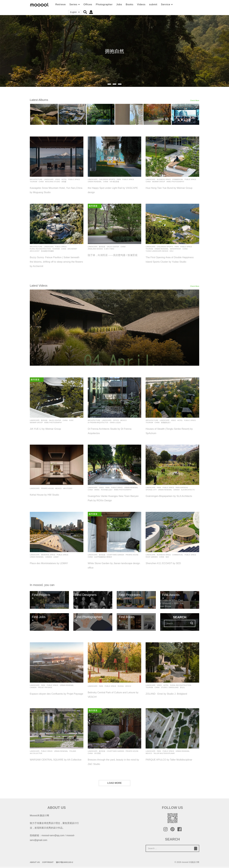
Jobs (119, 4)
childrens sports (107, 179)
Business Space (164, 179)
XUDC (71, 420)
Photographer (104, 4)
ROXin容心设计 (107, 490)
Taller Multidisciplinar (164, 755)
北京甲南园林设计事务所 (103, 557)
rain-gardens (182, 488)
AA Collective (36, 755)
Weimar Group (159, 182)
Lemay (56, 557)
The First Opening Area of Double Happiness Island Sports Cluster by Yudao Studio (168, 262)
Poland (73, 752)
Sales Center (113, 247)
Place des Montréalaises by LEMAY (53, 563)
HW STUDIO (68, 488)
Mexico (123, 420)
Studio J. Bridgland (170, 687)
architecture (36, 179)
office (116, 420)
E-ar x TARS (109, 249)
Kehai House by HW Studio (47, 495)
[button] (85, 12)
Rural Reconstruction (40, 249)
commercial (178, 179)
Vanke (97, 490)
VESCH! (128, 686)
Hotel (64, 179)
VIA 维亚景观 (114, 182)
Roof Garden (152, 557)
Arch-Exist (35, 251)
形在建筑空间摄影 (47, 251)
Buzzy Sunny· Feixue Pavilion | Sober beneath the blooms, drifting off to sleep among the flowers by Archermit (55, 262)
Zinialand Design (95, 249)
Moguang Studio (53, 182)
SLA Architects (188, 490)
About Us (35, 864)
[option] (44, 114)
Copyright (48, 864)
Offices (88, 4)
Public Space (74, 179)
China (41, 182)
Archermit (72, 249)
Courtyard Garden (115, 555)
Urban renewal (95, 182)
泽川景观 (97, 755)
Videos (141, 4)
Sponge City (151, 490)
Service (166, 4)
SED (167, 557)
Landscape (49, 179)
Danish (177, 490)
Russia (121, 686)
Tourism (34, 182)
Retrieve (61, 4)
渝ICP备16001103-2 (64, 864)
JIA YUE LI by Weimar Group (49, 429)
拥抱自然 (114, 51)
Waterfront (175, 249)
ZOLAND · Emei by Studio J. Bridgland (171, 694)
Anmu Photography (175, 182)
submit (153, 4)
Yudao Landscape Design (157, 251)
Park (119, 179)
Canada (49, 557)
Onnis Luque (115, 423)
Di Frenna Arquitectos (98, 423)
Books (130, 4)
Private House (47, 488)
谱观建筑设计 (166, 423)
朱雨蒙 (64, 182)
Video (58, 179)
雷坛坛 (182, 687)
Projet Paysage (45, 687)
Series (73, 4)
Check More (194, 101)
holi (171, 251)
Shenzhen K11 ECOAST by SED (167, 563)
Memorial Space (48, 555)
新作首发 (102, 247)
